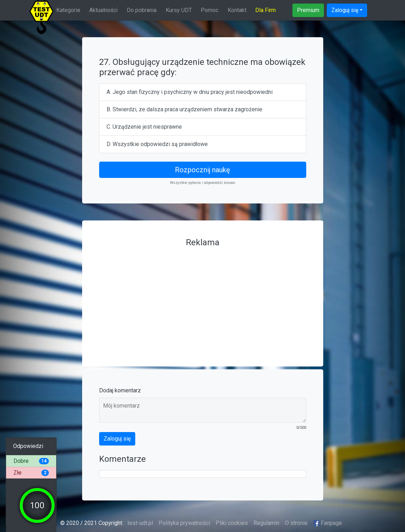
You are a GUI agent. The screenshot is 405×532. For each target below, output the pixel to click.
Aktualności (103, 10)
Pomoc (210, 10)
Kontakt (237, 10)
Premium (308, 10)
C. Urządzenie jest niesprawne (144, 127)
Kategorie (68, 10)
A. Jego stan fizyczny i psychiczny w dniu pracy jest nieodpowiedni (190, 92)
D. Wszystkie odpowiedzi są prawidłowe (157, 144)
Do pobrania (142, 10)
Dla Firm (266, 10)
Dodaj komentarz (120, 390)
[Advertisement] (203, 300)
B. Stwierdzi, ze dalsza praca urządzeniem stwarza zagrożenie (184, 109)
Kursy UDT (179, 10)
